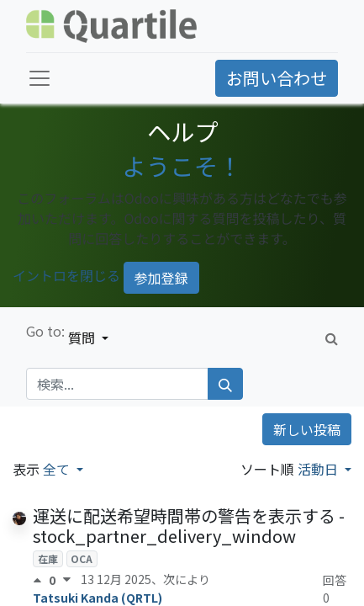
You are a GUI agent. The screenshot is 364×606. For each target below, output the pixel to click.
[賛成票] (41, 580)
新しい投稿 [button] (307, 429)
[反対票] (67, 580)
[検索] (225, 384)
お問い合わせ (277, 78)
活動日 (319, 469)
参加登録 (161, 278)
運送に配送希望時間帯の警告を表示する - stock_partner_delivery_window (189, 526)
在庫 (48, 558)
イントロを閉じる (66, 276)
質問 (83, 338)
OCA (82, 558)
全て (58, 469)
